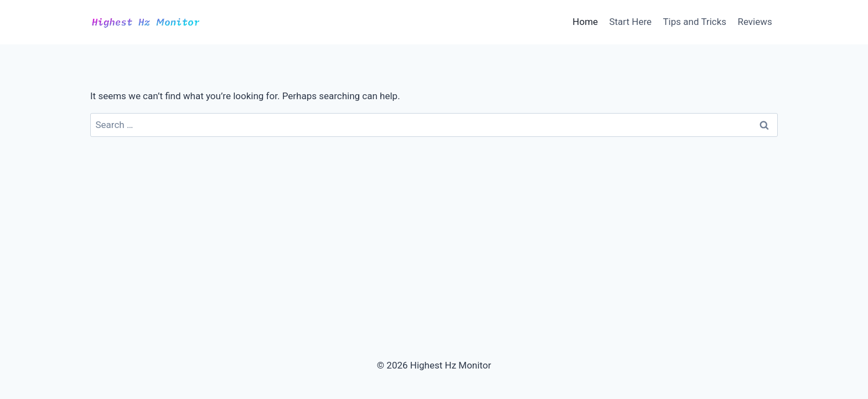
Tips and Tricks (694, 22)
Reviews (755, 22)
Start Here (630, 22)
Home (585, 22)
